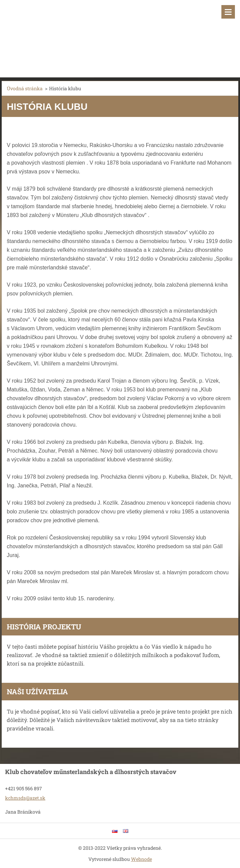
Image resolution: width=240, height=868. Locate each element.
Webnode (141, 859)
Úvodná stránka (25, 88)
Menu (228, 12)
